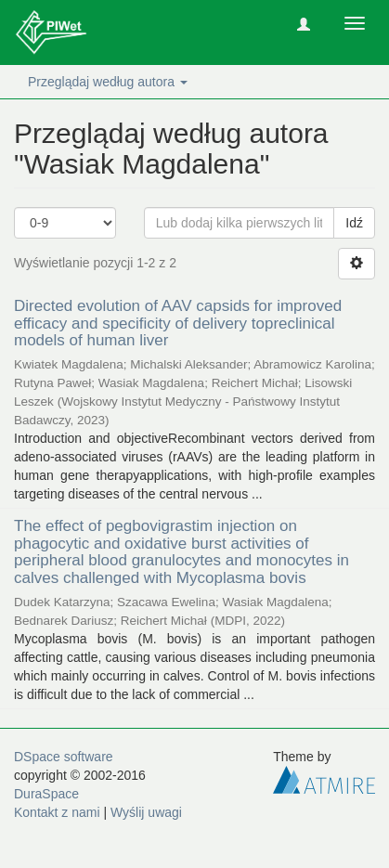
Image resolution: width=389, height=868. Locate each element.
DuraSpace (46, 794)
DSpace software (64, 757)
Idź (354, 223)
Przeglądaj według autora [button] (108, 82)
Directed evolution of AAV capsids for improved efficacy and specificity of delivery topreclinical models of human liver (178, 323)
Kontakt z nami (57, 812)
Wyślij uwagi (146, 812)
